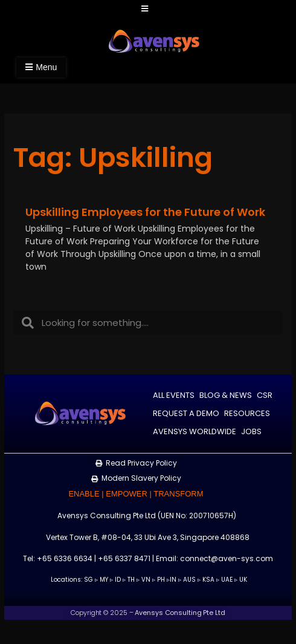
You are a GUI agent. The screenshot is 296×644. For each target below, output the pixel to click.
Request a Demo (186, 413)
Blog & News (226, 395)
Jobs (251, 431)
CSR (265, 395)
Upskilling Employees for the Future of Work (145, 212)
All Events (174, 395)
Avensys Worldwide (195, 431)
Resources (247, 413)
